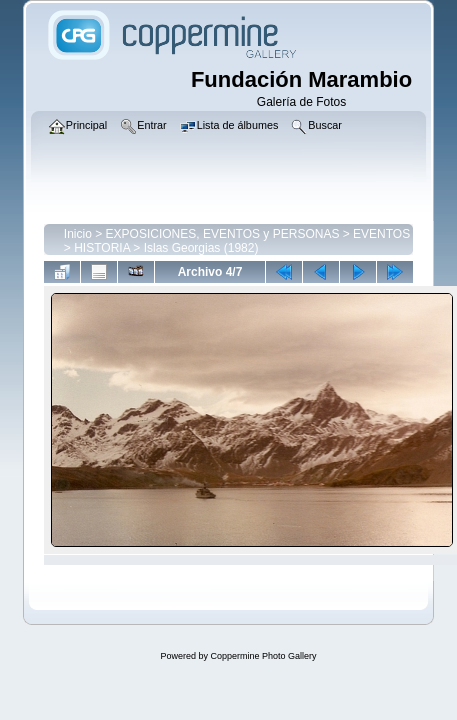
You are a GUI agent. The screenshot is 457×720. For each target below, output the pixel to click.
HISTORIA (102, 248)
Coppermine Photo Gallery (263, 656)
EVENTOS (381, 234)
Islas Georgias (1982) (201, 248)
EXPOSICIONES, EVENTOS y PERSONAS (223, 234)
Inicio (78, 234)
